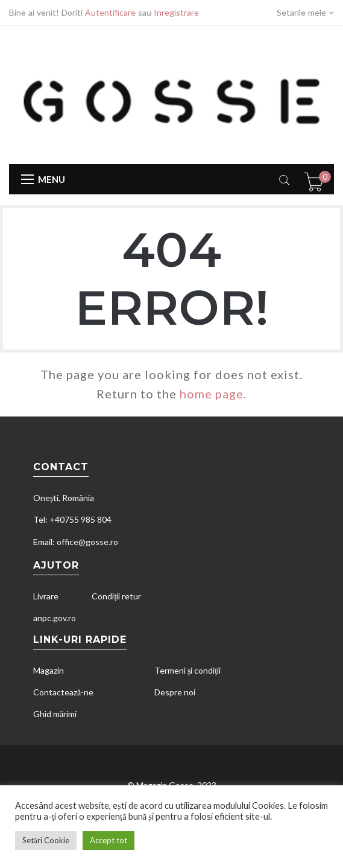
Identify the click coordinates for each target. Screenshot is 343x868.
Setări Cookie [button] (46, 840)
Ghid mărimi (55, 714)
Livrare (46, 596)
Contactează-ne (63, 692)
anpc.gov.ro (55, 618)
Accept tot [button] (109, 840)
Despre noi (175, 692)
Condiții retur (116, 596)
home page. (213, 394)
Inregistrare (176, 12)
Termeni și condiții (187, 670)
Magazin (49, 670)
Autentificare (110, 12)
